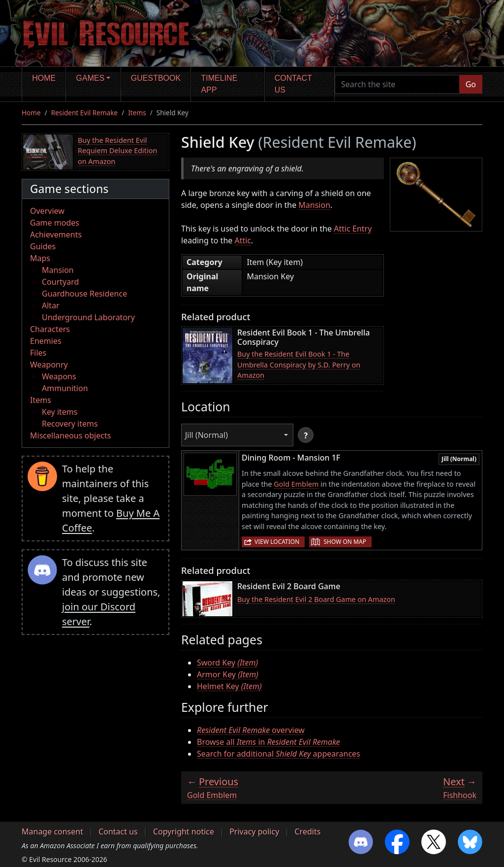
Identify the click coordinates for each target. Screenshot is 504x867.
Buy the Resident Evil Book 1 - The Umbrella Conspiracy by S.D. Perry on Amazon (299, 365)
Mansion (58, 270)
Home (44, 78)
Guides (43, 246)
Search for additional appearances (279, 754)
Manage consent (52, 832)
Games (91, 78)
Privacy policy (254, 832)
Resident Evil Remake (84, 113)
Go (471, 84)
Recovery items (70, 424)
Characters (50, 329)
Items (137, 113)
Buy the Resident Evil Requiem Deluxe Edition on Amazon (117, 151)
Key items (60, 412)
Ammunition (65, 388)
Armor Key (228, 674)
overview (251, 730)
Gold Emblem (296, 484)
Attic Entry (353, 229)
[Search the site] (397, 84)
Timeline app (220, 84)
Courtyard (60, 282)
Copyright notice (184, 832)
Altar (51, 305)
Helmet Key (229, 686)
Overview (47, 211)
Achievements (56, 234)
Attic (243, 240)
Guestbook (156, 78)
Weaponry (49, 365)
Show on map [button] (345, 542)
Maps (40, 258)
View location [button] (277, 542)
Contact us (293, 84)
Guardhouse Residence (84, 294)
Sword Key (227, 663)
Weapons (59, 376)
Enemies (46, 341)
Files (38, 353)
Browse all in (268, 742)
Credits (307, 832)
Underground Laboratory (88, 317)
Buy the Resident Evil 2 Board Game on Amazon (316, 599)
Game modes (55, 223)
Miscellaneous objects (70, 435)
